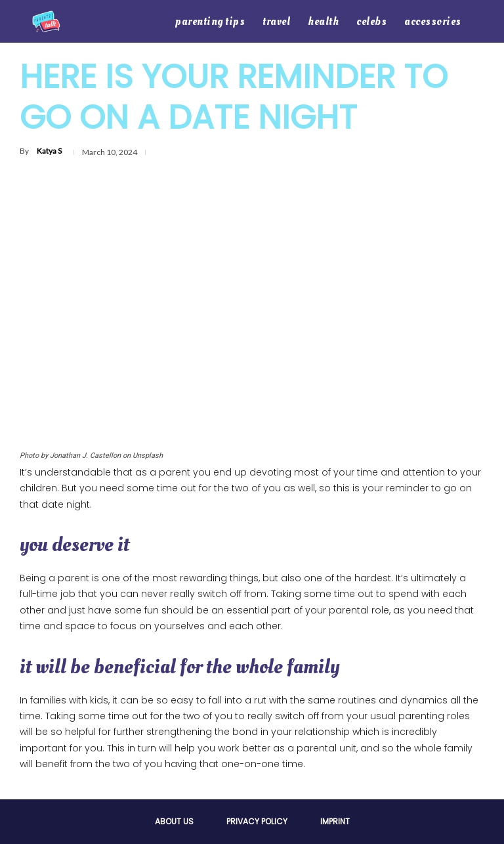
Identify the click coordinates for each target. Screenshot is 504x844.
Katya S (49, 151)
